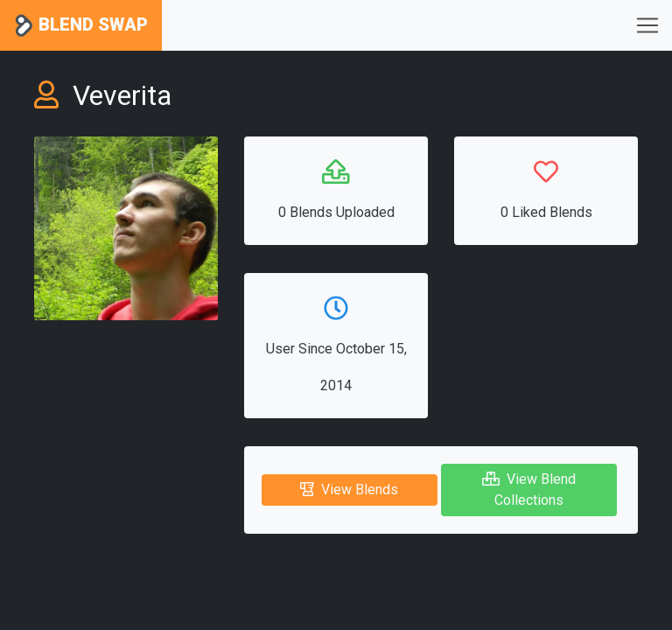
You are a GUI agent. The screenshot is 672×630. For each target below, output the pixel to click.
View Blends (349, 490)
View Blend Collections (529, 490)
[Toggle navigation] (647, 25)
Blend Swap (81, 26)
